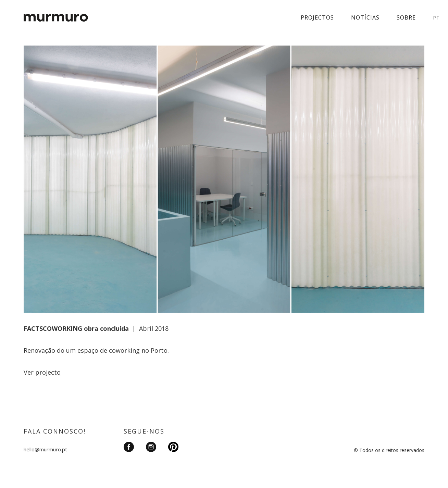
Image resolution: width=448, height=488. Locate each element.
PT (436, 18)
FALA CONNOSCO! (55, 431)
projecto (48, 372)
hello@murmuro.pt (45, 449)
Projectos (317, 17)
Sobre (406, 17)
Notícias (365, 17)
